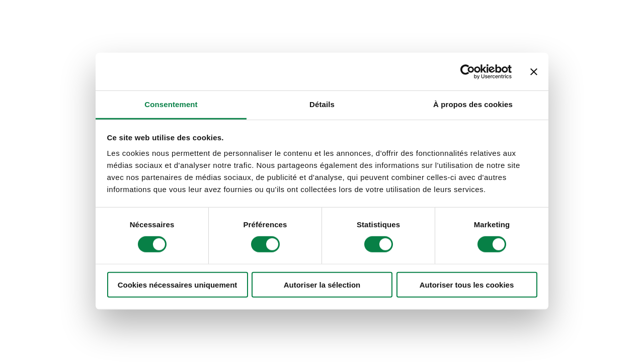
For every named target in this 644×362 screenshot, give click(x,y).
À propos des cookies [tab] (473, 104)
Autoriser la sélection (322, 285)
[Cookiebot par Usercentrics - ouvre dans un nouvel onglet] (468, 71)
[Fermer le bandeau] (534, 71)
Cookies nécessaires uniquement (178, 285)
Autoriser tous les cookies (467, 285)
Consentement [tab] (171, 104)
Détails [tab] (322, 104)
